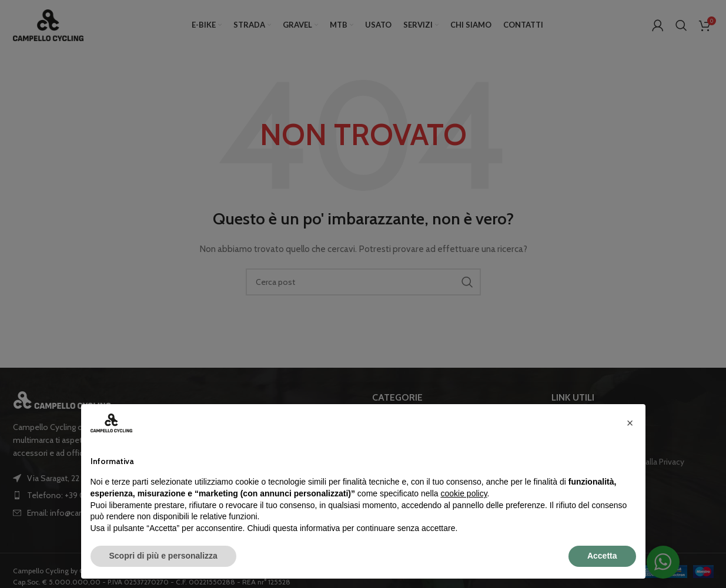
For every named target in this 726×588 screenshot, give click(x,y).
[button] (630, 423)
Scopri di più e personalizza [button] (163, 556)
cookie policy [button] (464, 493)
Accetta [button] (602, 556)
